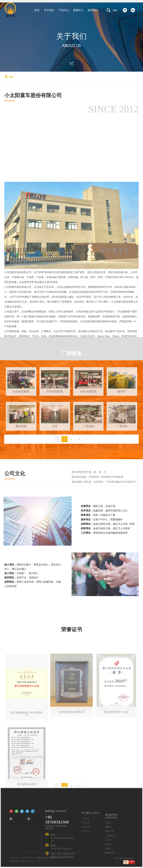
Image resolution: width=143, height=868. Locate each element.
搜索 (115, 10)
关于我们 (72, 36)
